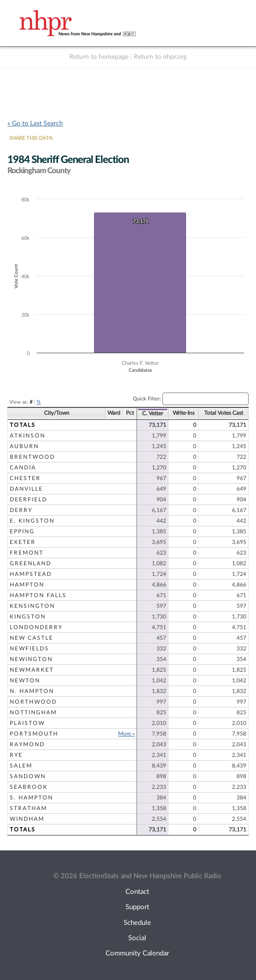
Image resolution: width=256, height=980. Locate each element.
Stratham (28, 808)
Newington (31, 659)
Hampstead (31, 574)
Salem (21, 766)
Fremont (27, 553)
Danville (26, 489)
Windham (27, 819)
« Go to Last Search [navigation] (35, 124)
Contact (137, 892)
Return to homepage (99, 57)
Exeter (23, 542)
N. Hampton (32, 691)
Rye (16, 755)
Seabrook (29, 787)
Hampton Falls (38, 595)
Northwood (33, 702)
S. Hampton (31, 798)
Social (137, 938)
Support (137, 907)
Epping (22, 531)
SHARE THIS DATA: (31, 138)
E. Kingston (32, 521)
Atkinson (28, 436)
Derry (21, 510)
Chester (25, 478)
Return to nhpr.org (160, 57)
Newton (25, 680)
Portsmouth (34, 734)
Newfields (29, 649)
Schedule (137, 923)
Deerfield (28, 499)
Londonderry (36, 627)
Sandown (28, 776)
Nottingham (33, 712)
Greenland (31, 563)
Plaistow (27, 723)
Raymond (27, 744)
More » (126, 734)
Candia (23, 468)
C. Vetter (153, 413)
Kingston (28, 617)
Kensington (32, 606)
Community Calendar (137, 953)
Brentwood (32, 457)
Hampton (27, 585)
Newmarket (32, 670)
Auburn (24, 446)
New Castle (31, 638)
